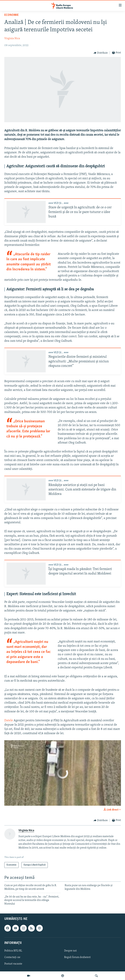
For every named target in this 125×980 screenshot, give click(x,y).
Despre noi (70, 951)
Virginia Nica (12, 39)
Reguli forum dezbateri (77, 957)
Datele (9, 721)
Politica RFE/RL (13, 951)
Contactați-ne (12, 957)
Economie (11, 15)
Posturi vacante (13, 964)
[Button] (101, 53)
